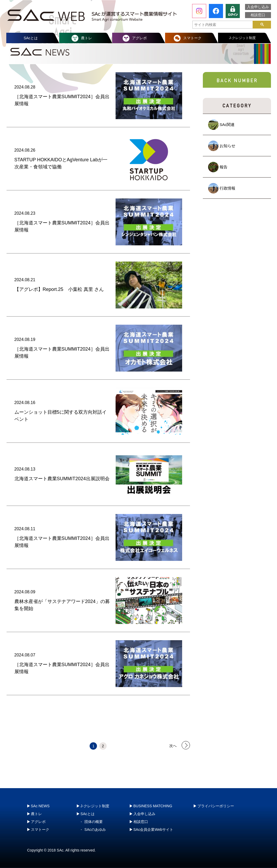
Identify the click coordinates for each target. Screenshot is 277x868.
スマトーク (192, 38)
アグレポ (139, 38)
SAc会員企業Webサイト (153, 830)
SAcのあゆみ (95, 830)
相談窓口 (258, 15)
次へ (173, 745)
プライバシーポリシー (216, 806)
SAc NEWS (40, 806)
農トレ (86, 38)
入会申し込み (258, 7)
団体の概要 (94, 822)
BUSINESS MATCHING (153, 806)
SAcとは (31, 38)
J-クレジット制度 (242, 38)
